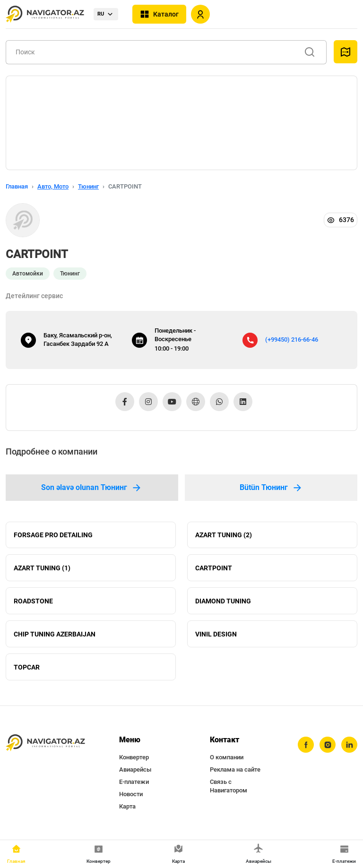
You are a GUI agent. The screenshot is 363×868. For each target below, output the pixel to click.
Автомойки (28, 274)
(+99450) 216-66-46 (292, 339)
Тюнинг (88, 186)
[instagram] (328, 745)
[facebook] (306, 745)
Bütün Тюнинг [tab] (271, 488)
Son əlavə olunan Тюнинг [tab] (92, 488)
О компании (227, 758)
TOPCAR (27, 667)
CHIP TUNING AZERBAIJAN (55, 634)
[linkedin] (349, 745)
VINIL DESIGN (216, 634)
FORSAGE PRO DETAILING (53, 535)
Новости (131, 795)
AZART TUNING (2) (224, 535)
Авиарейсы (135, 770)
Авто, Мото (53, 186)
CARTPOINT (214, 568)
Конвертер (134, 758)
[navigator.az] (45, 743)
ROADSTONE (33, 601)
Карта (127, 807)
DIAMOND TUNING (223, 601)
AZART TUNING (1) (42, 568)
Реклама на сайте (235, 770)
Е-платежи (134, 782)
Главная (17, 186)
